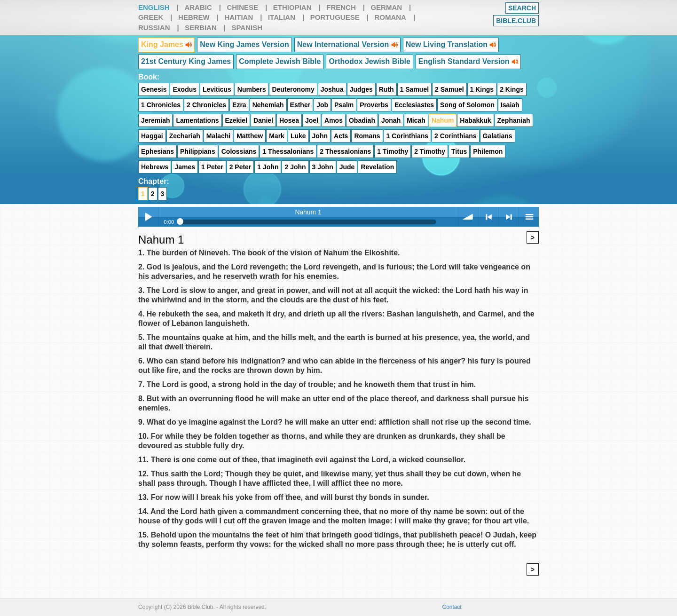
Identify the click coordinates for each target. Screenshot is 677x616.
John (320, 136)
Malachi (218, 136)
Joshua (332, 89)
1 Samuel (414, 89)
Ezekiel (236, 120)
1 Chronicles (161, 105)
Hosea (289, 120)
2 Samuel (449, 89)
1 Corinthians (407, 136)
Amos (334, 120)
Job (322, 105)
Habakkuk (475, 120)
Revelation (377, 167)
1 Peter (212, 167)
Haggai (152, 136)
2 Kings (512, 89)
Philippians (198, 151)
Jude (347, 167)
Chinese (242, 7)
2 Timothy (430, 151)
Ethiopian (292, 7)
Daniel (263, 120)
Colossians (239, 151)
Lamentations (197, 120)
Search (522, 8)
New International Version (347, 44)
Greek (151, 17)
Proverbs (374, 105)
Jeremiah (155, 120)
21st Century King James (186, 61)
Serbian (201, 28)
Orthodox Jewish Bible (369, 61)
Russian (154, 28)
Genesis (154, 89)
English (154, 7)
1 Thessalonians (288, 151)
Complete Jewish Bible (280, 61)
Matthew (250, 136)
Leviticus (217, 89)
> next (509, 217)
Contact (452, 607)
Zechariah (185, 136)
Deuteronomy (293, 89)
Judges (361, 89)
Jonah (391, 120)
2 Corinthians (455, 136)
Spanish (247, 28)
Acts (341, 136)
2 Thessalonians (345, 151)
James (185, 167)
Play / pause (148, 217)
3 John (323, 167)
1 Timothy (393, 151)
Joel (312, 120)
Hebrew (194, 17)
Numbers (252, 89)
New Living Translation (451, 44)
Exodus (185, 89)
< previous (488, 217)
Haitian (239, 17)
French (341, 7)
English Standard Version (468, 61)
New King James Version (244, 44)
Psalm (344, 105)
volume (468, 217)
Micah (416, 120)
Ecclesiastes (414, 105)
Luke (298, 136)
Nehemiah (268, 105)
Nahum (443, 120)
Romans (367, 136)
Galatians (498, 136)
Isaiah (510, 105)
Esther (300, 105)
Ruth (386, 89)
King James (166, 44)
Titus (459, 151)
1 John (268, 167)
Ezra (239, 105)
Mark (277, 136)
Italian (282, 17)
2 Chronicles (206, 105)
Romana (390, 17)
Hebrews (155, 167)
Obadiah (362, 120)
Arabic (198, 7)
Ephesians (157, 151)
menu (529, 217)
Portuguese (335, 17)
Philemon (488, 151)
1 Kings (482, 89)
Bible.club (516, 21)
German (386, 7)
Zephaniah (514, 120)
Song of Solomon (467, 105)
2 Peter (240, 167)
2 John (295, 167)
